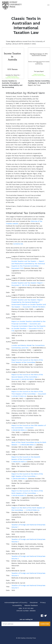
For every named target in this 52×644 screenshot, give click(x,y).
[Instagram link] (49, 615)
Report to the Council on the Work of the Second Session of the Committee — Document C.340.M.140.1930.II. (27, 377)
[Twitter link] (46, 615)
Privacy (43, 602)
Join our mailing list (26, 619)
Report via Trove (34, 85)
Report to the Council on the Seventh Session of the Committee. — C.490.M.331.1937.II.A (26, 459)
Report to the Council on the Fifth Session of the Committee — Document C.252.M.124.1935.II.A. (29, 428)
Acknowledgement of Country (16, 602)
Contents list (18, 244)
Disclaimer (34, 602)
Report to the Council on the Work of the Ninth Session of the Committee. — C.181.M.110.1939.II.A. (27, 493)
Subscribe (45, 624)
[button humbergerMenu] (48, 5)
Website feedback (31, 605)
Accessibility (17, 605)
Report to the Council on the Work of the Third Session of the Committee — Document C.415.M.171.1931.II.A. (29, 394)
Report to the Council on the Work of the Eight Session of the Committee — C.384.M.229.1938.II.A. (27, 476)
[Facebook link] (42, 615)
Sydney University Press (28, 638)
